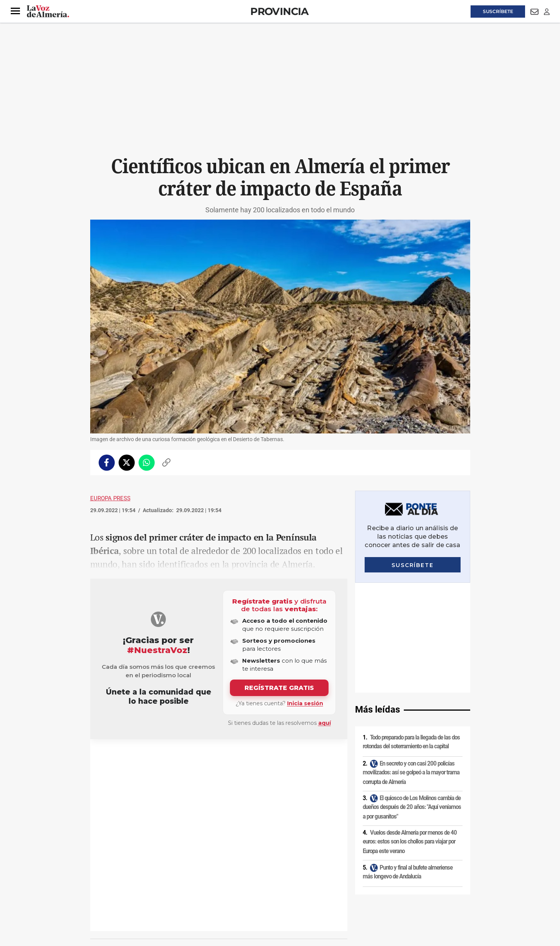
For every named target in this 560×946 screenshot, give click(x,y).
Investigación (115, 757)
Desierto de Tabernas (172, 757)
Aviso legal (105, 880)
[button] (15, 11)
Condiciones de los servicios (251, 880)
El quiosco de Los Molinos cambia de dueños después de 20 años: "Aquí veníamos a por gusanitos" (412, 697)
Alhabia (205, 757)
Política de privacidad (146, 880)
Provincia (279, 11)
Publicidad (395, 880)
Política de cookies (195, 880)
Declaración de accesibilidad (263, 893)
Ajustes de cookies (207, 893)
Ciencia (140, 757)
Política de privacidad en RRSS (319, 880)
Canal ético (169, 893)
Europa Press (110, 498)
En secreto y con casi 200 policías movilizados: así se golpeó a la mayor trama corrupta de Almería (411, 662)
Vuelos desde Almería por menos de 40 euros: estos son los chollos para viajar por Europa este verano (410, 732)
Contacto (367, 880)
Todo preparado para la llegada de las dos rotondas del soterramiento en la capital (411, 632)
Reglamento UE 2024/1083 (122, 893)
